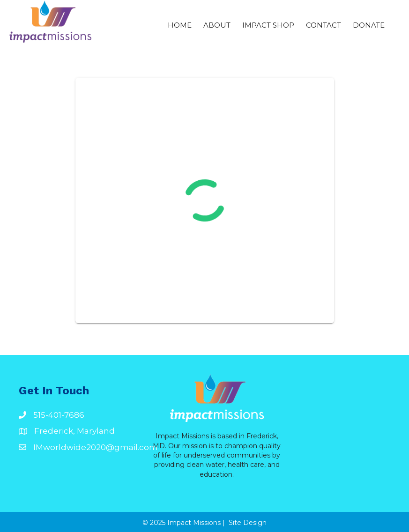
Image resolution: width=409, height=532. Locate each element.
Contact (323, 25)
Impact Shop (268, 25)
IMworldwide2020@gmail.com (96, 447)
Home (180, 25)
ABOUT (217, 25)
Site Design (248, 523)
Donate (369, 25)
